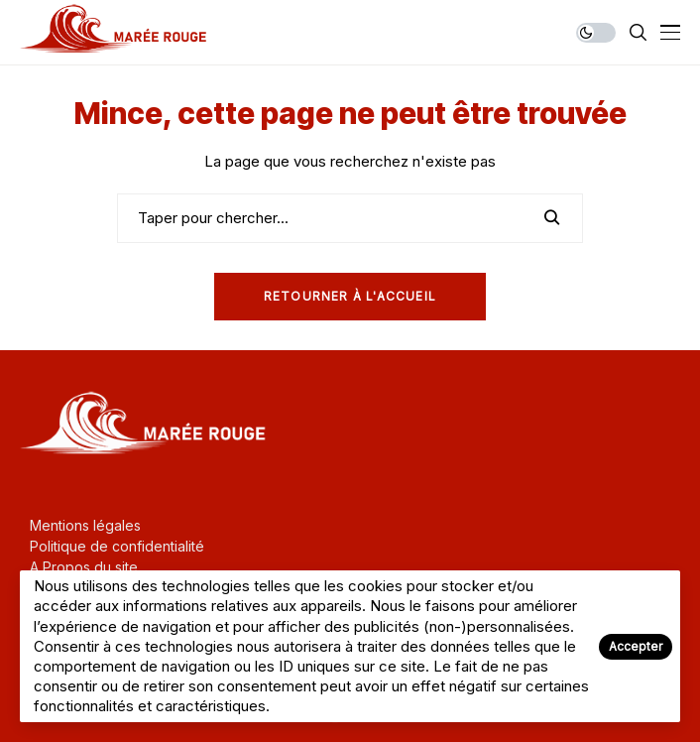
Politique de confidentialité (117, 546)
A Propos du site (84, 567)
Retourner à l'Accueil (350, 296)
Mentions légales (85, 525)
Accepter (636, 646)
